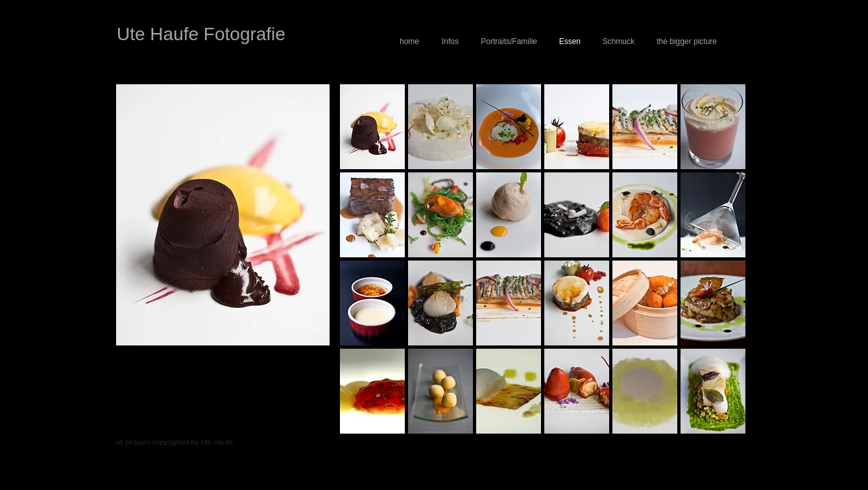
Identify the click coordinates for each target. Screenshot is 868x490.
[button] (372, 127)
